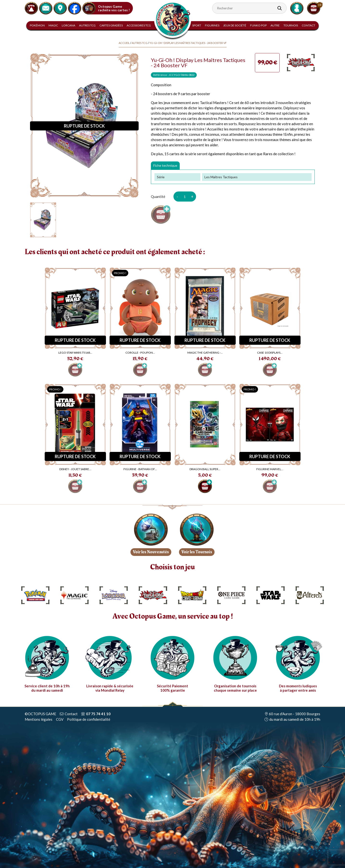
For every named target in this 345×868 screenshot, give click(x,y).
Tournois (291, 25)
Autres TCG (87, 25)
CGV (60, 719)
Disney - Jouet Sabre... (75, 469)
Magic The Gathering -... (205, 353)
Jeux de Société (235, 25)
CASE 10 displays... (270, 353)
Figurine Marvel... (270, 469)
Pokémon (37, 25)
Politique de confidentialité (89, 719)
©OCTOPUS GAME (40, 714)
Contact (308, 25)
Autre (275, 25)
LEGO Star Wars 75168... (75, 353)
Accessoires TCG (139, 25)
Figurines (212, 25)
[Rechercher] (249, 8)
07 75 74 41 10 (98, 714)
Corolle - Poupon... (140, 353)
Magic (53, 25)
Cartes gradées (111, 25)
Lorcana (68, 25)
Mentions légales (39, 719)
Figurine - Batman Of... (140, 469)
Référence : (161, 75)
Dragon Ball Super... (205, 469)
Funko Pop (258, 25)
